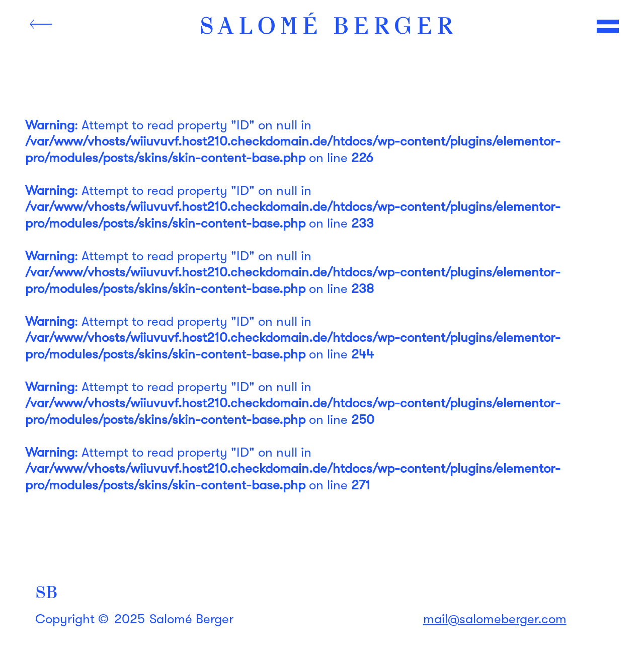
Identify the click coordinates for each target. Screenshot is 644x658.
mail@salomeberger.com (495, 619)
